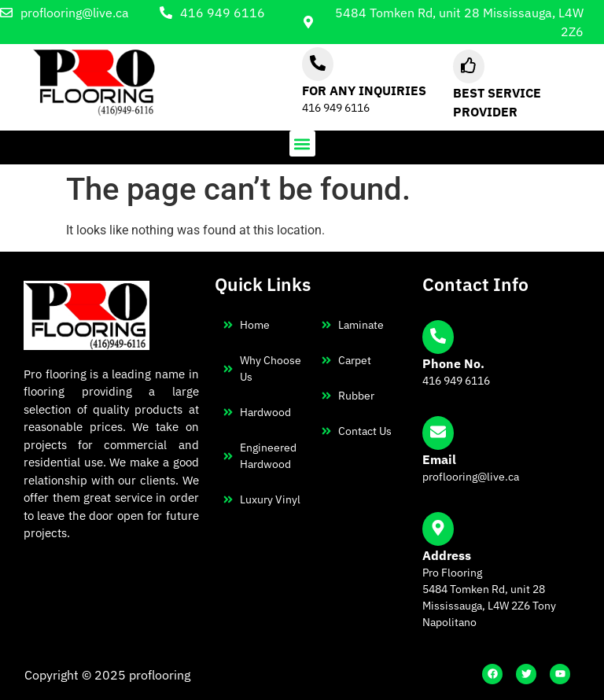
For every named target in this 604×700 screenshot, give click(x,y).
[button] (302, 144)
